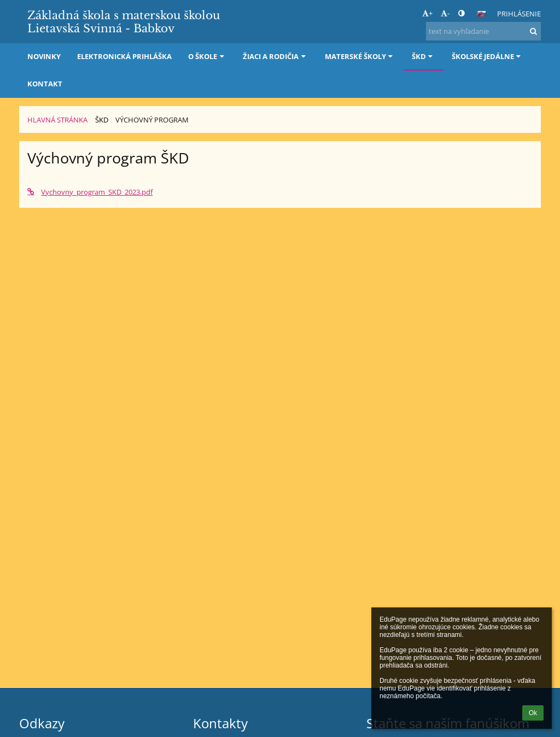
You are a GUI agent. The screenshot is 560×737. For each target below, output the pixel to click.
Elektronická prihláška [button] (124, 56)
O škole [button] (207, 56)
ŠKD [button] (424, 56)
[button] (481, 14)
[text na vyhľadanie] (483, 31)
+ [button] (427, 13)
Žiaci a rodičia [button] (275, 56)
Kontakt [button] (45, 84)
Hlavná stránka (57, 120)
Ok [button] (533, 713)
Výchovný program (152, 120)
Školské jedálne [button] (488, 56)
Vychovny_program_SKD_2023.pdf (90, 192)
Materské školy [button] (360, 56)
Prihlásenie (519, 14)
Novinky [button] (44, 56)
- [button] (445, 13)
